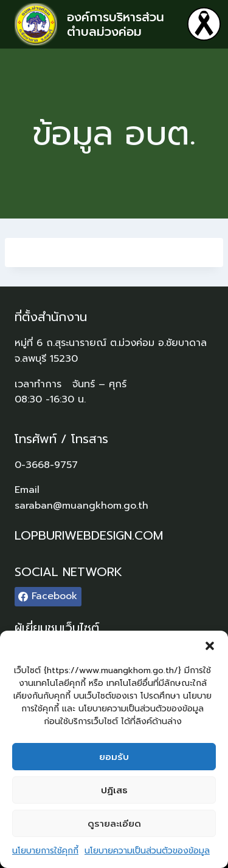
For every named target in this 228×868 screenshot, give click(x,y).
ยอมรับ (114, 757)
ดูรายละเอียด (114, 824)
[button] (210, 646)
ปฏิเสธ (114, 790)
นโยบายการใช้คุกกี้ (45, 851)
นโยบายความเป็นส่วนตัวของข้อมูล (147, 851)
